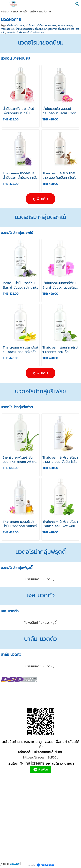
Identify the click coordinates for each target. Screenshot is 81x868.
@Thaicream (32, 763)
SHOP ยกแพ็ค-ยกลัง (24, 12)
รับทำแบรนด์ (23, 32)
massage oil (8, 29)
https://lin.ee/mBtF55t (40, 757)
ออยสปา (11, 32)
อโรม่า (10, 25)
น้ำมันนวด (42, 25)
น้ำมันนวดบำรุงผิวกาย (46, 29)
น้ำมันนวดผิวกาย (66, 29)
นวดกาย (52, 25)
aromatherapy (65, 25)
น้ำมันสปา (31, 25)
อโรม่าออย (19, 25)
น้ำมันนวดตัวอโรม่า (25, 29)
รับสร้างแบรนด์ (38, 32)
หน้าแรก (5, 12)
